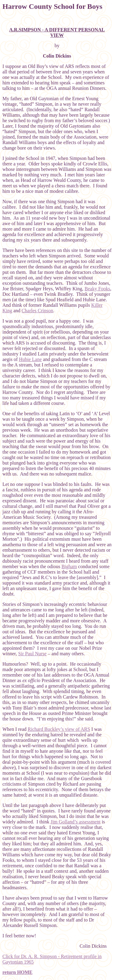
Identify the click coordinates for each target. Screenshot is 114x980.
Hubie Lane (30, 359)
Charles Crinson (37, 311)
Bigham (69, 566)
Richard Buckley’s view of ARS (59, 729)
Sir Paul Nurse (32, 654)
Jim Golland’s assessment (75, 822)
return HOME (17, 972)
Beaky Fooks (97, 289)
